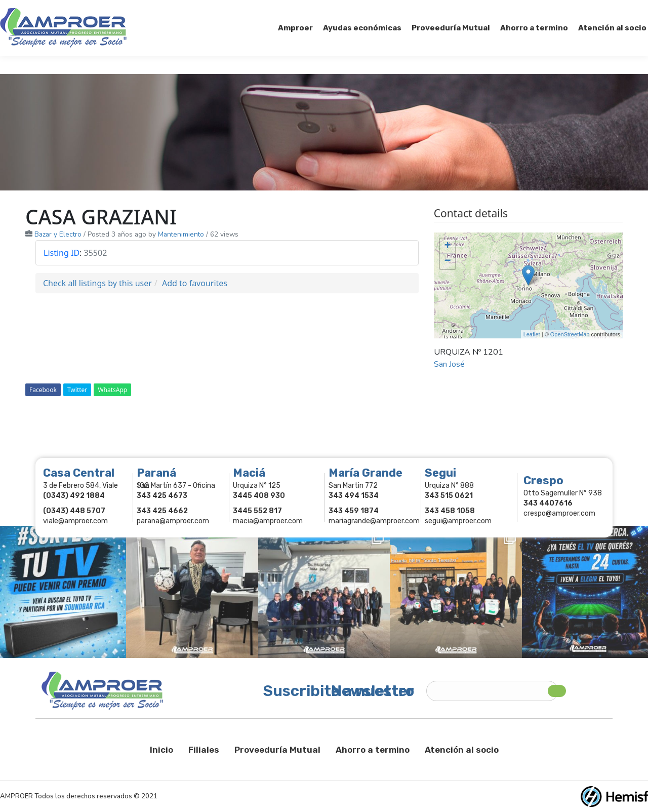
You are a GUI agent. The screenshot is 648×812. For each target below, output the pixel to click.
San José (449, 364)
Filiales (204, 750)
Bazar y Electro (58, 234)
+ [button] (448, 246)
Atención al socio (462, 750)
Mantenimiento (181, 234)
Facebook (43, 390)
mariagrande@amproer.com (374, 521)
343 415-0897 (113, 9)
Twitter (77, 390)
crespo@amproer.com (559, 513)
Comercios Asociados (584, 9)
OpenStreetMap (570, 334)
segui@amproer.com (458, 521)
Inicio (161, 750)
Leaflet (532, 334)
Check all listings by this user (97, 283)
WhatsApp (112, 390)
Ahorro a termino (373, 750)
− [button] (448, 261)
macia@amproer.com (268, 521)
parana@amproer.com (173, 521)
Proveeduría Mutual (277, 750)
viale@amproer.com (75, 521)
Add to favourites (195, 283)
